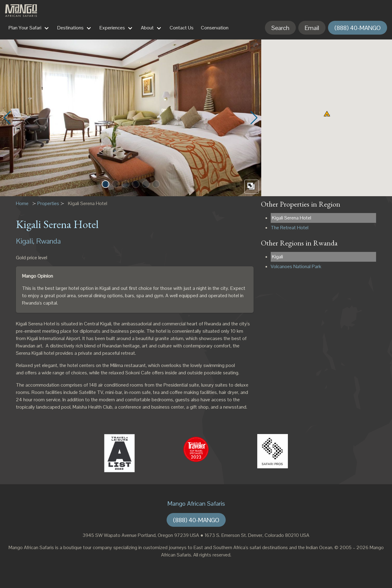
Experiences (112, 28)
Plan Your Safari (25, 28)
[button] (106, 184)
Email (312, 28)
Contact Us (182, 28)
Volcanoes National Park (296, 266)
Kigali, (25, 241)
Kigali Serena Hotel (292, 218)
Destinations (70, 28)
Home (22, 203)
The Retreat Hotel (290, 228)
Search (280, 28)
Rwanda (48, 241)
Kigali (277, 257)
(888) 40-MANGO (358, 28)
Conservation (215, 28)
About (147, 28)
